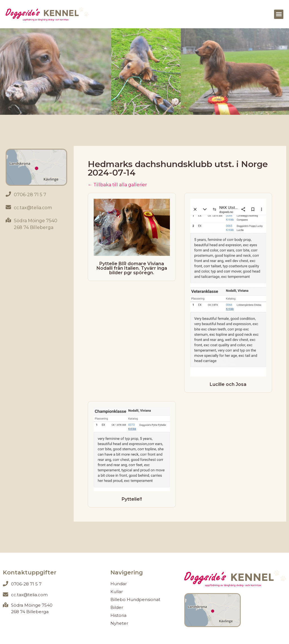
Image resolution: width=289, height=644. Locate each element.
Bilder (117, 607)
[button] (279, 14)
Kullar (117, 592)
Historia (118, 615)
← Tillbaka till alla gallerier (117, 185)
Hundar (119, 584)
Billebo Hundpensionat (135, 599)
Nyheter (119, 623)
